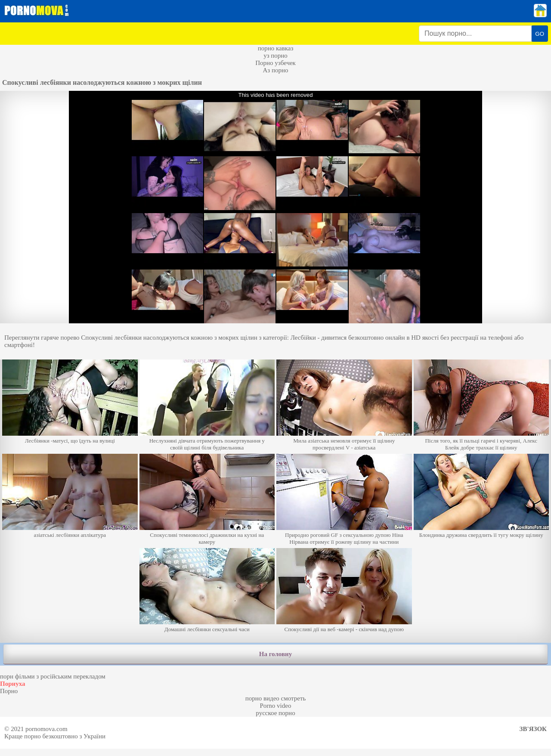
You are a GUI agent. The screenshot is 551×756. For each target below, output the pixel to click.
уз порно (275, 56)
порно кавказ (276, 48)
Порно (9, 691)
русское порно (275, 713)
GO (540, 34)
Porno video (276, 706)
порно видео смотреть (276, 698)
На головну (275, 654)
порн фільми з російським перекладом (53, 676)
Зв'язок (533, 729)
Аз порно (275, 70)
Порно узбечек (275, 63)
